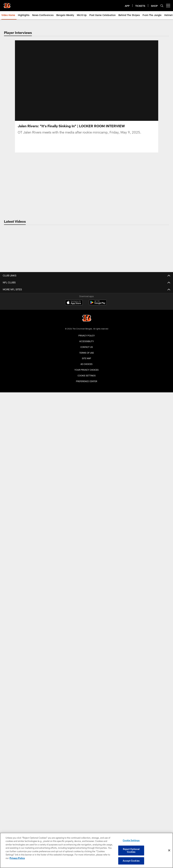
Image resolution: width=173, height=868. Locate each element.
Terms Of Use (87, 803)
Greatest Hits (86, 463)
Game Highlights (87, 425)
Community (87, 379)
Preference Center (87, 832)
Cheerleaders (86, 521)
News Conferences (86, 432)
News (86, 700)
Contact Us (86, 339)
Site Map (86, 809)
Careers (87, 345)
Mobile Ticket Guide (86, 685)
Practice (86, 496)
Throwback (86, 503)
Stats (86, 308)
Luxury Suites (87, 672)
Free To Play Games (86, 549)
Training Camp (87, 333)
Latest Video (86, 413)
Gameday (87, 490)
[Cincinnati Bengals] (87, 769)
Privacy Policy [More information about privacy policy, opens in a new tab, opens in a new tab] (17, 858)
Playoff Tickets (86, 666)
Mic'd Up (87, 438)
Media (86, 367)
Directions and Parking (87, 632)
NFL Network (86, 469)
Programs (86, 706)
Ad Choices (86, 814)
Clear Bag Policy (86, 620)
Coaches (87, 302)
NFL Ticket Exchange (86, 555)
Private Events (86, 638)
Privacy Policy (87, 786)
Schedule (86, 537)
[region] (86, 850)
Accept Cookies (131, 861)
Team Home (87, 290)
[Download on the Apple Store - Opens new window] (74, 753)
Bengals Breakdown (86, 450)
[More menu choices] (168, 6)
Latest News (86, 361)
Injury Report (86, 314)
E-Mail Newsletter (87, 373)
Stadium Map (87, 626)
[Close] (169, 850)
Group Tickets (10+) (86, 679)
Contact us (87, 797)
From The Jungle (87, 419)
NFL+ (87, 574)
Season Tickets (86, 654)
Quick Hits (87, 392)
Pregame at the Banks (86, 607)
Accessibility (87, 792)
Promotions (87, 568)
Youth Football (86, 725)
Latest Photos (87, 484)
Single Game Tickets (86, 660)
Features (86, 456)
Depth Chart (86, 320)
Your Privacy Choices (86, 820)
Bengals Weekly (87, 444)
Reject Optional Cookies (131, 850)
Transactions (87, 327)
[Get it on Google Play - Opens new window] (98, 755)
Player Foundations (86, 712)
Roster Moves (86, 385)
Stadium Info (87, 589)
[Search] (162, 6)
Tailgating (87, 601)
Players (86, 296)
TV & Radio (87, 543)
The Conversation (86, 398)
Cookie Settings (87, 826)
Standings (87, 561)
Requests (86, 719)
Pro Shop (86, 614)
